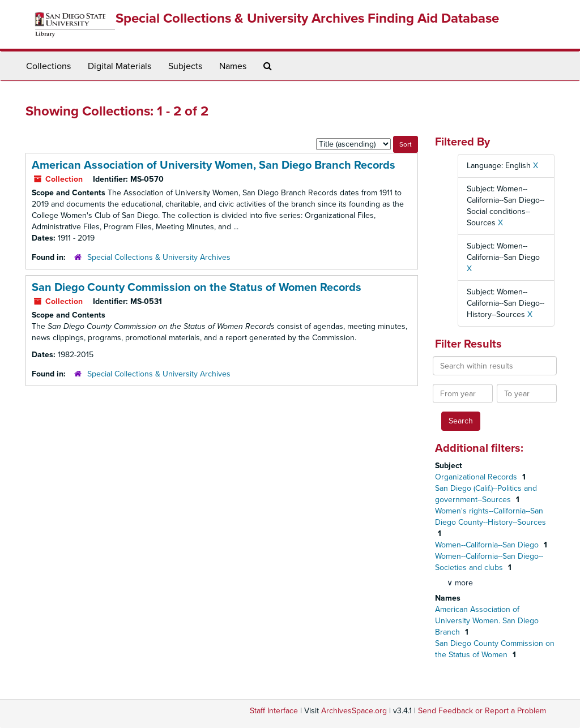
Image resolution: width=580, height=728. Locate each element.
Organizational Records (477, 477)
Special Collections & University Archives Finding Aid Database (307, 18)
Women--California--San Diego (488, 545)
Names (233, 66)
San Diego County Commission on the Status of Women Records (197, 288)
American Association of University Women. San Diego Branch (487, 621)
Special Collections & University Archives (159, 257)
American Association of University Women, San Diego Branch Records (214, 165)
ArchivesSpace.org (354, 711)
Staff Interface (274, 711)
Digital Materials (120, 66)
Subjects (185, 66)
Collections (48, 66)
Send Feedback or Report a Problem (482, 711)
